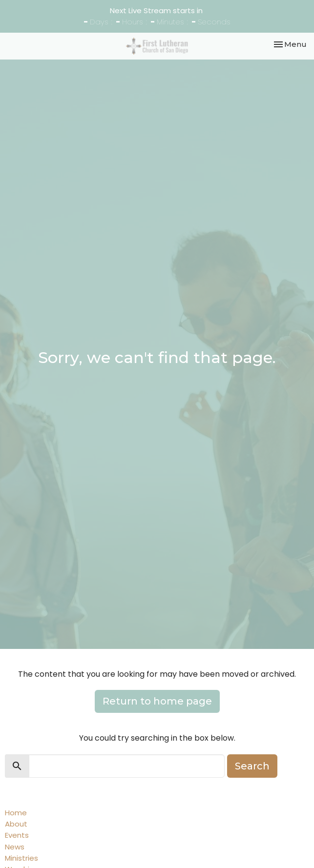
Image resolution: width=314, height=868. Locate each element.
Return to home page (157, 701)
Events (17, 835)
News (15, 847)
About (16, 824)
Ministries (21, 858)
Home (16, 813)
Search (252, 766)
